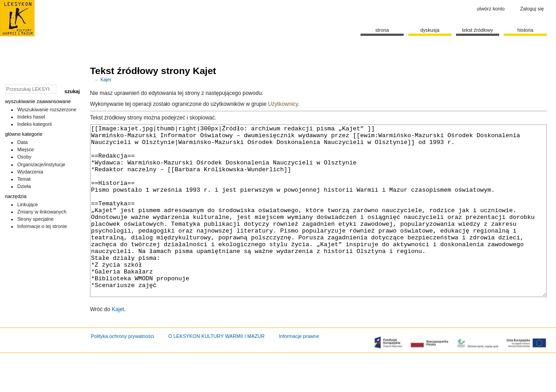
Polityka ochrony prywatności (123, 370)
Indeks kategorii (35, 124)
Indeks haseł (31, 117)
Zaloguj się (532, 9)
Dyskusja (430, 30)
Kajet (106, 80)
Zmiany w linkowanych (42, 212)
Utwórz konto (491, 9)
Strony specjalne (35, 219)
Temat (24, 179)
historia (525, 30)
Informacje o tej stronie (42, 226)
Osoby (24, 157)
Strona (382, 30)
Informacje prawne (299, 370)
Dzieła (24, 186)
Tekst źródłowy (478, 30)
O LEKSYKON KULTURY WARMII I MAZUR (216, 370)
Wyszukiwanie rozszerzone (47, 109)
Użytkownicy (283, 104)
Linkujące (28, 204)
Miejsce (26, 149)
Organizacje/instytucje (41, 164)
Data (23, 142)
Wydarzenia (30, 172)
